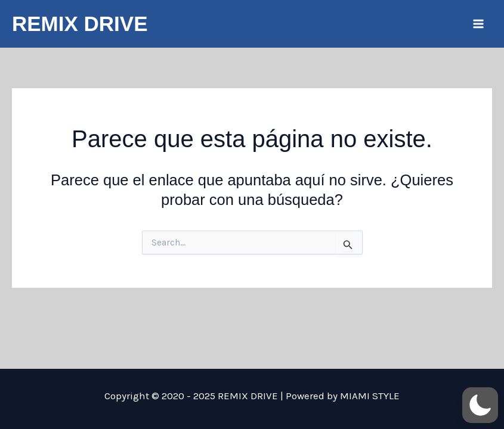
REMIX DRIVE (80, 24)
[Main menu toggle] (479, 24)
